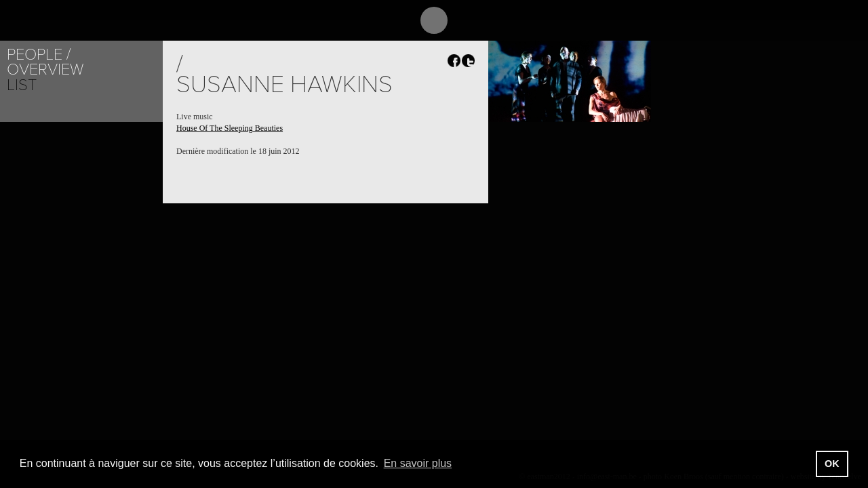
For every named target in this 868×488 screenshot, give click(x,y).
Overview (45, 69)
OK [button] (832, 464)
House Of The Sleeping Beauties (230, 128)
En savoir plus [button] (418, 463)
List (22, 85)
